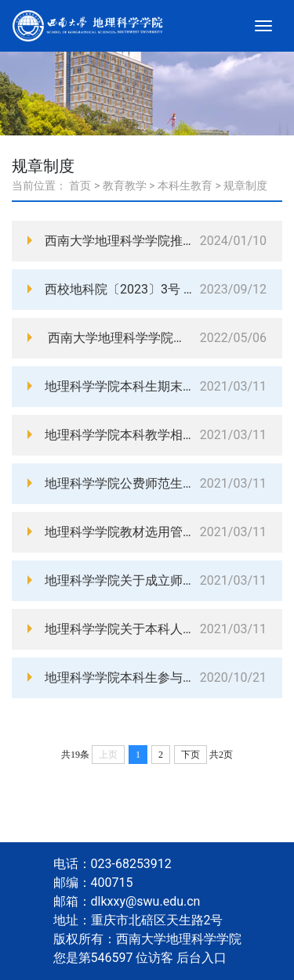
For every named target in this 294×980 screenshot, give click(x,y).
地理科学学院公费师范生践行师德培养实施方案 (118, 483)
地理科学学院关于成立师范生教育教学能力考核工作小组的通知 (118, 580)
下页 (191, 755)
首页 (80, 186)
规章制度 (245, 186)
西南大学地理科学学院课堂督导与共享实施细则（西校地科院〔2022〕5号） (118, 338)
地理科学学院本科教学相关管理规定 (118, 435)
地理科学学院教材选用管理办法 (118, 532)
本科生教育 (185, 186)
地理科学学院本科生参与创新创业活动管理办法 (118, 677)
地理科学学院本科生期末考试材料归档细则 (118, 386)
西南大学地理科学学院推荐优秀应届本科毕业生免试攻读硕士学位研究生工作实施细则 (118, 241)
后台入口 (201, 958)
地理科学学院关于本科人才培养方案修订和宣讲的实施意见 (118, 629)
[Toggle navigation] (263, 26)
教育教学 (125, 186)
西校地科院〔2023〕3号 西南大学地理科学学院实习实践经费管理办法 (118, 289)
